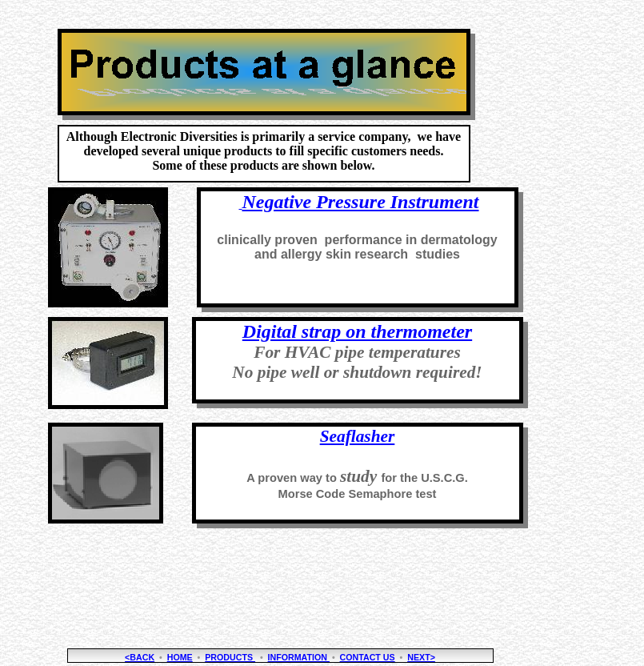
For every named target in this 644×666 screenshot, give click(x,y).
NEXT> (421, 657)
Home (180, 657)
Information (299, 657)
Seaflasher (358, 436)
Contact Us (368, 657)
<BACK (140, 657)
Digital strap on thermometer (357, 331)
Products (230, 657)
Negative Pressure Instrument (360, 202)
